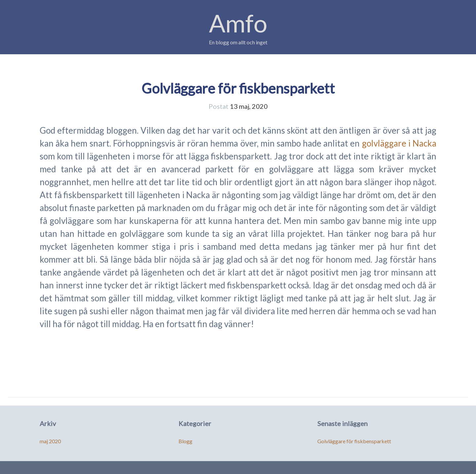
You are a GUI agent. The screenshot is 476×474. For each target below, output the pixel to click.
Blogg (185, 441)
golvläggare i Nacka (399, 143)
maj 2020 (50, 441)
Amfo (238, 23)
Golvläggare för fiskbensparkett (238, 88)
